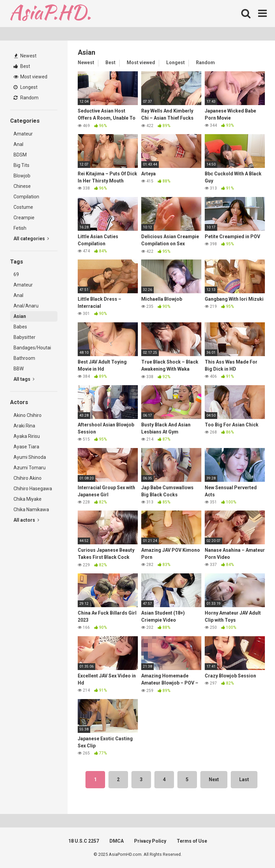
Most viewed (30, 77)
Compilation (26, 197)
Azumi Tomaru (30, 468)
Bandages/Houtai (32, 348)
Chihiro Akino (28, 478)
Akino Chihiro (28, 415)
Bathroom (24, 358)
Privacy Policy (150, 841)
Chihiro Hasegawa (33, 489)
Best (22, 66)
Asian (20, 316)
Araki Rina (24, 426)
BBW (19, 369)
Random (26, 98)
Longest (26, 87)
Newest (25, 56)
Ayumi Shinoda (30, 457)
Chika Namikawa (31, 510)
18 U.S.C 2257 (84, 841)
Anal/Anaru (26, 306)
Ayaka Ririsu (27, 436)
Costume (23, 207)
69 (16, 274)
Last (244, 779)
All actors (26, 520)
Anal (18, 144)
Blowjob (22, 176)
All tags (24, 379)
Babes (20, 327)
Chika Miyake (28, 499)
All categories (31, 239)
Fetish (20, 228)
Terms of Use (192, 841)
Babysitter (24, 337)
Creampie (24, 218)
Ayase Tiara (26, 447)
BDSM (20, 155)
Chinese (22, 186)
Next (214, 779)
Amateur (23, 134)
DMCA (117, 841)
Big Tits (21, 165)
